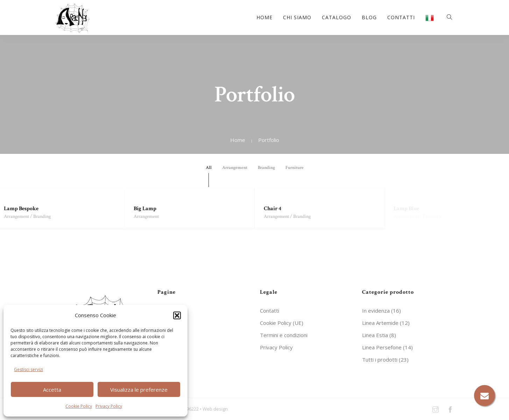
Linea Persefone (382, 347)
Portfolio (269, 140)
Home (264, 17)
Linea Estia (375, 335)
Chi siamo (297, 17)
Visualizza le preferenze (139, 390)
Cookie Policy (79, 406)
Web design (215, 408)
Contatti (401, 17)
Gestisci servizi (29, 369)
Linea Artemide (380, 323)
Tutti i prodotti (380, 360)
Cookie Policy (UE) (282, 323)
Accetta (52, 390)
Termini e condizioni (284, 335)
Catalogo (337, 17)
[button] (177, 315)
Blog (369, 17)
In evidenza (376, 311)
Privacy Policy (109, 406)
